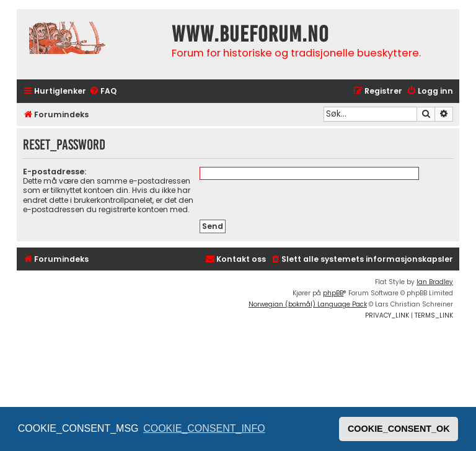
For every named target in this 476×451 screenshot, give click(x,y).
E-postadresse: (55, 172)
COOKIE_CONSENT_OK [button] (399, 429)
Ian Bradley (435, 282)
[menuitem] (103, 92)
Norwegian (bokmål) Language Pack (308, 304)
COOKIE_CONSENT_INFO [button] (204, 428)
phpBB (333, 293)
